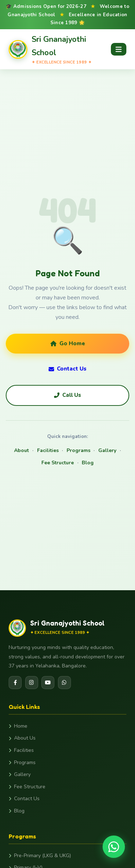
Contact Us (67, 369)
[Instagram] (32, 683)
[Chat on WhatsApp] (114, 847)
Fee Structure (58, 463)
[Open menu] (119, 49)
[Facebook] (15, 683)
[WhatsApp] (64, 683)
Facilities (48, 450)
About (21, 450)
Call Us (67, 395)
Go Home (68, 343)
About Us (22, 738)
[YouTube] (48, 683)
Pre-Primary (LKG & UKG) (40, 856)
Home (18, 726)
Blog (88, 463)
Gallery (107, 450)
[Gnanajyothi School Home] (60, 49)
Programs (78, 450)
